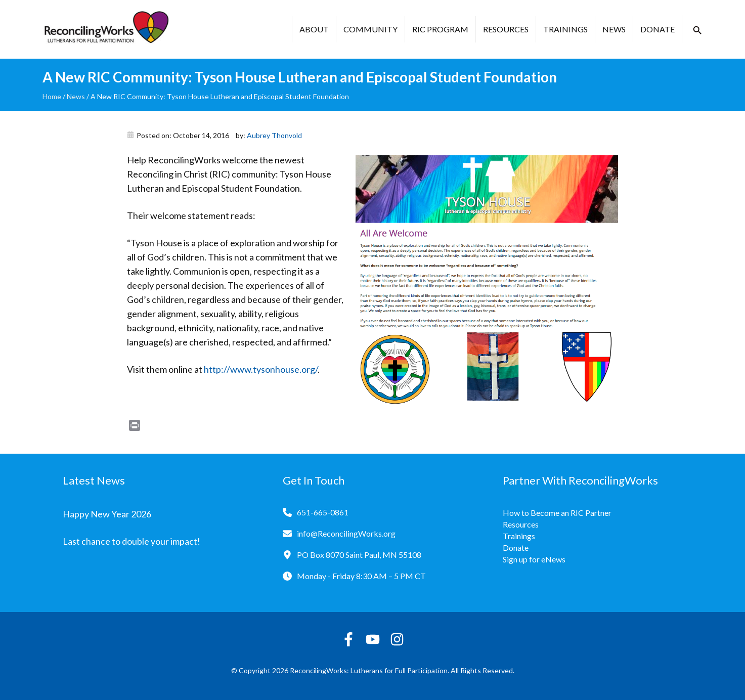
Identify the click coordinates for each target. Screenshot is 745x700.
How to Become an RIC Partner (557, 513)
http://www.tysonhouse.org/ (261, 369)
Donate (658, 29)
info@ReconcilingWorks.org (346, 533)
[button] (697, 30)
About (314, 29)
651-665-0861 (323, 512)
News (614, 29)
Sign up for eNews (534, 559)
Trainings (565, 29)
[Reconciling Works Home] (106, 29)
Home (52, 96)
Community (370, 29)
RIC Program (440, 29)
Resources (506, 29)
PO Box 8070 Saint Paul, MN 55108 (359, 555)
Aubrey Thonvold (274, 135)
